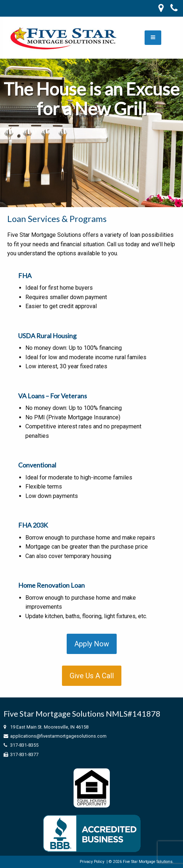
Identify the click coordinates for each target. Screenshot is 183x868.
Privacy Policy (92, 862)
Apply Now (92, 644)
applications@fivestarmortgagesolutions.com (58, 736)
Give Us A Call (92, 676)
